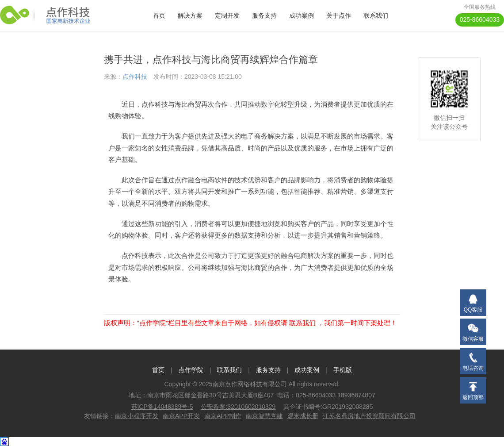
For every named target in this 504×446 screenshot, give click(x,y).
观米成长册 (303, 416)
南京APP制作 (223, 416)
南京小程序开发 (137, 416)
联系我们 (376, 15)
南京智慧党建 (264, 416)
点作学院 (191, 370)
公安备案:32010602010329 (238, 407)
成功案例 (302, 15)
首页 (159, 15)
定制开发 (227, 15)
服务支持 (264, 15)
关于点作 (339, 15)
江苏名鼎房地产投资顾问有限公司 (369, 416)
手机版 (343, 370)
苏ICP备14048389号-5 (162, 407)
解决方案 (190, 15)
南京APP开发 (181, 416)
